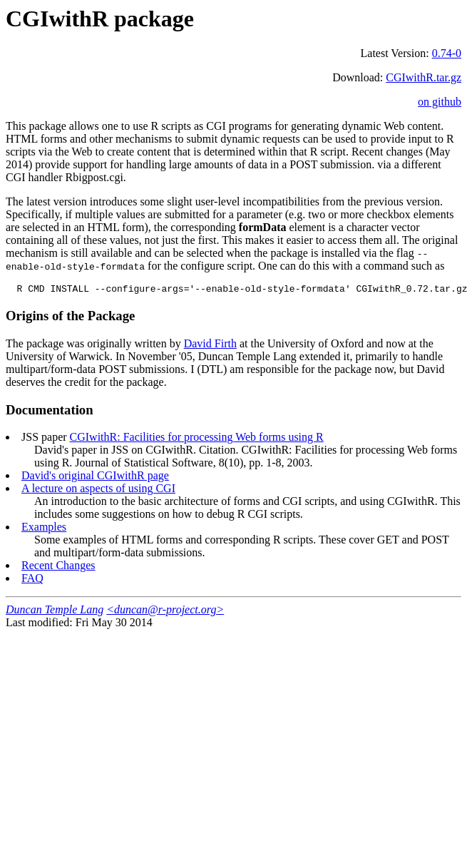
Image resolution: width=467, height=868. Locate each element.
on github (440, 102)
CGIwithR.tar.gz (424, 77)
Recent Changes (58, 567)
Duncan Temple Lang (55, 612)
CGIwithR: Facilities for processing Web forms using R (197, 439)
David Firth (210, 346)
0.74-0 (447, 53)
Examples (44, 529)
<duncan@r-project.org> (165, 612)
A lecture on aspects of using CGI (98, 490)
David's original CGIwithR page (95, 478)
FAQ (32, 580)
